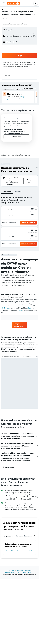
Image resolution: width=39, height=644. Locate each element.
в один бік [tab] (19, 191)
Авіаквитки (20, 571)
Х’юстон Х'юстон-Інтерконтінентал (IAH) (19, 551)
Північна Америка (9, 572)
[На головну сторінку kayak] (14, 3)
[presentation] (29, 66)
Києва (20, 310)
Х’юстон (30, 572)
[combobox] (8, 19)
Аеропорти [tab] (8, 536)
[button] (4, 3)
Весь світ (28, 571)
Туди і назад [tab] (7, 191)
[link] (20, 325)
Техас (24, 572)
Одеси (30, 308)
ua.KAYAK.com (10, 571)
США (18, 572)
